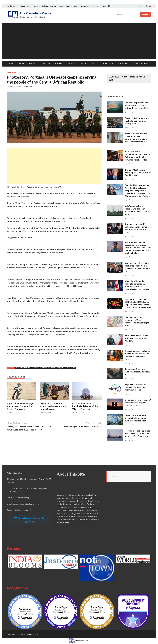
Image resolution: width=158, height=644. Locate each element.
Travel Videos (107, 6)
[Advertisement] (79, 41)
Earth (68, 6)
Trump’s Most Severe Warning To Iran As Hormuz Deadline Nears (138, 172)
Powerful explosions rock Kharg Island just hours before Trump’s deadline (137, 105)
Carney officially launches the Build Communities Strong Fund (137, 121)
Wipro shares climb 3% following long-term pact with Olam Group (137, 387)
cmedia (29, 87)
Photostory (54, 368)
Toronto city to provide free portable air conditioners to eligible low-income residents (136, 138)
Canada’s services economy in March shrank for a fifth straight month (137, 321)
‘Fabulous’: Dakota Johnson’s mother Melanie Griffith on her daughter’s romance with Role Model (137, 156)
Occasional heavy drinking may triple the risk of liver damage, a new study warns (137, 355)
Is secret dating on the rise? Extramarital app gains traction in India (138, 402)
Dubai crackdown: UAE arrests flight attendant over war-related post (136, 418)
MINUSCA (43, 368)
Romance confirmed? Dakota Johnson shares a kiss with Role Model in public (137, 228)
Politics (45, 6)
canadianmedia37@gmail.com (26, 504)
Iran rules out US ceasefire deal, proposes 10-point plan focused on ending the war (137, 267)
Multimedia (12, 73)
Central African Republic (27, 368)
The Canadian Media (30, 634)
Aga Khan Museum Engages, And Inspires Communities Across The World (21, 406)
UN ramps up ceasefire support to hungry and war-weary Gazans (53, 406)
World (36, 6)
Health (61, 6)
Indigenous (85, 6)
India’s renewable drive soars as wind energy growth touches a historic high (137, 210)
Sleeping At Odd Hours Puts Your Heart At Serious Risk (137, 372)
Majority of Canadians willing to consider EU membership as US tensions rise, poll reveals (137, 285)
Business (53, 6)
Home (23, 6)
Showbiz (95, 6)
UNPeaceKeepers (68, 368)
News (29, 6)
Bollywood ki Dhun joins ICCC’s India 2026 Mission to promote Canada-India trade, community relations (138, 303)
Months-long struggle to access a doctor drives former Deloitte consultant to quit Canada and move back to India (138, 248)
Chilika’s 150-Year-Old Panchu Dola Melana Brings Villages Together (86, 406)
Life (76, 6)
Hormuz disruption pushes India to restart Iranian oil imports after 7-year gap (137, 433)
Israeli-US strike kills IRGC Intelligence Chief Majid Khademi (137, 338)
